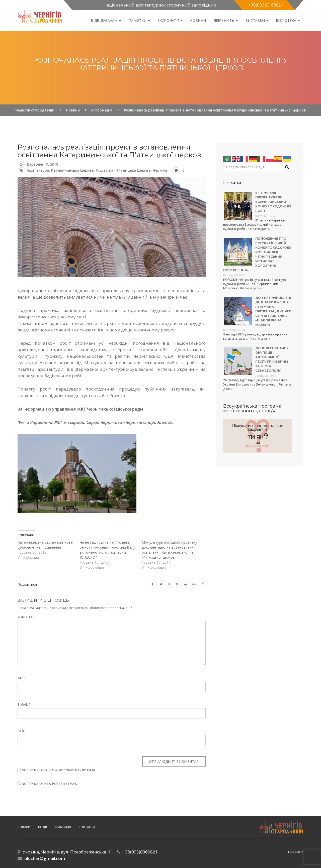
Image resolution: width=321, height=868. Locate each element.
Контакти (87, 827)
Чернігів (160, 170)
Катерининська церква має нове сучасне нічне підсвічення (45, 545)
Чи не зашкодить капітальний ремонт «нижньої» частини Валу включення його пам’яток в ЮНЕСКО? (107, 550)
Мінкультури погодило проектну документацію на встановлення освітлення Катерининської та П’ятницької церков (169, 550)
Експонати (170, 20)
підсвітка (105, 170)
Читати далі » (259, 229)
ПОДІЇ (43, 827)
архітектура (38, 170)
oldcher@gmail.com (45, 858)
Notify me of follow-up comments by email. (59, 770)
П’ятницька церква (133, 170)
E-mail (24, 705)
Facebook (296, 852)
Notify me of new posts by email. (50, 784)
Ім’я (22, 678)
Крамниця (63, 827)
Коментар (26, 617)
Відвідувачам (106, 20)
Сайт (22, 731)
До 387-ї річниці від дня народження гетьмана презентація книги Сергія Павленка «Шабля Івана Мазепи (273, 311)
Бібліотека (288, 20)
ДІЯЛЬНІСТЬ (226, 20)
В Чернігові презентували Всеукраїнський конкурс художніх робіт (273, 202)
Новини (198, 20)
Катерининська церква (72, 170)
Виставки (257, 20)
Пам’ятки (139, 20)
